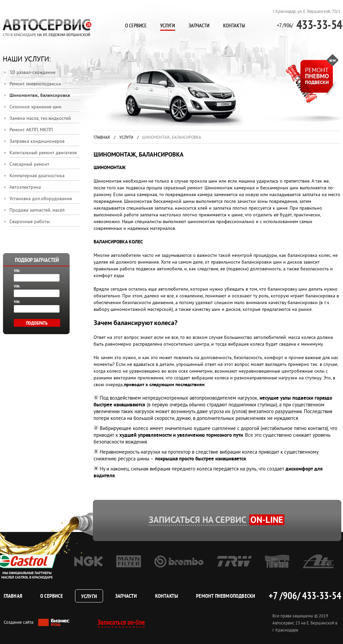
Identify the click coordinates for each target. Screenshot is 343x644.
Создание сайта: (36, 623)
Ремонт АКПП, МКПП (31, 130)
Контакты (234, 25)
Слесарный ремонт (29, 165)
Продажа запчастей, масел (37, 210)
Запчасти (199, 25)
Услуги (168, 25)
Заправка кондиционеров (37, 142)
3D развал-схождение (32, 73)
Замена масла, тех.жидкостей (40, 119)
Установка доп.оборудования (41, 199)
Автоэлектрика (25, 187)
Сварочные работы (30, 222)
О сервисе (136, 25)
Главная (102, 138)
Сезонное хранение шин (35, 107)
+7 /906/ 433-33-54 (305, 595)
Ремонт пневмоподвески (35, 84)
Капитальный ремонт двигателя (43, 153)
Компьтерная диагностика (37, 176)
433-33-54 (310, 24)
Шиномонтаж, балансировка (40, 96)
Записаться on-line (121, 622)
